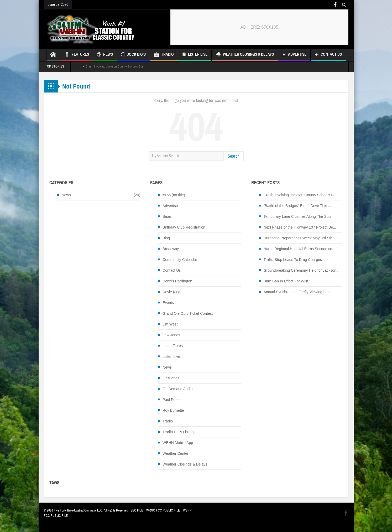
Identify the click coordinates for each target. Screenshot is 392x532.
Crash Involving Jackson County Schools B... (300, 195)
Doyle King (171, 292)
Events (168, 303)
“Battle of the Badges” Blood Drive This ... (297, 206)
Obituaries (171, 378)
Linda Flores (173, 346)
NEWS (105, 55)
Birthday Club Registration (184, 227)
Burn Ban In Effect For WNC (287, 281)
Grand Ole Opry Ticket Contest (188, 313)
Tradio (168, 421)
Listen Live (195, 55)
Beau (167, 216)
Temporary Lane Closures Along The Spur (298, 216)
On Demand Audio (177, 389)
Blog (166, 238)
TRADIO (164, 55)
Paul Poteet (172, 400)
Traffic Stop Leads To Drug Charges (293, 260)
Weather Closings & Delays (245, 55)
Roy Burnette (173, 410)
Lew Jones (171, 335)
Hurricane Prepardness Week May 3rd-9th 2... (301, 238)
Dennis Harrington (177, 281)
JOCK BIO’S (133, 55)
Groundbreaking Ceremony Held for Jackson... (302, 270)
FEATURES (77, 55)
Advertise (294, 55)
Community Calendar (180, 260)
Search (234, 156)
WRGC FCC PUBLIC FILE (163, 510)
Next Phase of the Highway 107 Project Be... (300, 227)
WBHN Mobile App (178, 443)
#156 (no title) (174, 195)
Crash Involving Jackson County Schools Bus (115, 66)
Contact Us (328, 55)
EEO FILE (137, 510)
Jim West (170, 324)
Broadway (171, 249)
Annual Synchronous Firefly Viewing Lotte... (299, 292)
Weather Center (176, 453)
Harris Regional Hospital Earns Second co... (299, 249)
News (66, 195)
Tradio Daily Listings (179, 432)
